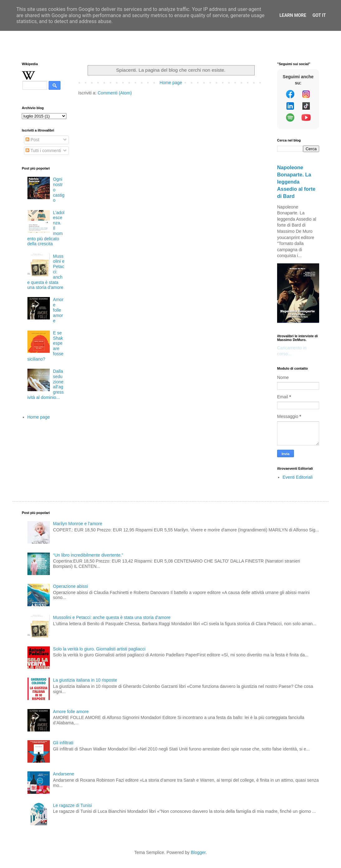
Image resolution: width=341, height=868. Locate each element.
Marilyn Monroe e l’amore (78, 524)
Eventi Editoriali (298, 477)
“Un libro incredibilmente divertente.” (88, 555)
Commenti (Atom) (115, 93)
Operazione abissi (70, 586)
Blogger (198, 852)
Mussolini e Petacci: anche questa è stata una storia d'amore (112, 617)
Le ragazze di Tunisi (72, 805)
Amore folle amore (58, 310)
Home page (171, 83)
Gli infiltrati (63, 743)
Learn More (293, 15)
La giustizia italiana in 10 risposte (85, 680)
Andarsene (64, 774)
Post (32, 140)
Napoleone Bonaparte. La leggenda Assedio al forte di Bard (296, 182)
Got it (319, 15)
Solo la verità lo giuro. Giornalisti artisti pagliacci (99, 649)
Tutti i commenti (43, 151)
